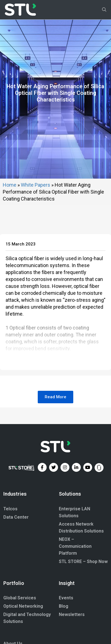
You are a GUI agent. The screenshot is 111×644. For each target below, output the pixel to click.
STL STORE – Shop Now (83, 596)
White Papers (36, 219)
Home (10, 219)
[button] (56, 431)
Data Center (16, 551)
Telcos (10, 543)
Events (66, 632)
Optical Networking (23, 640)
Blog (64, 640)
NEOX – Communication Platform (75, 580)
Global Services (20, 632)
